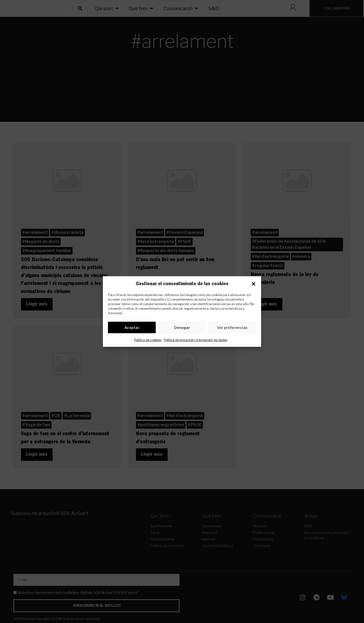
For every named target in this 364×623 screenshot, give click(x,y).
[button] (254, 284)
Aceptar (132, 328)
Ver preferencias (232, 328)
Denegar (182, 328)
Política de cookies (148, 341)
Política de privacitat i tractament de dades (196, 341)
